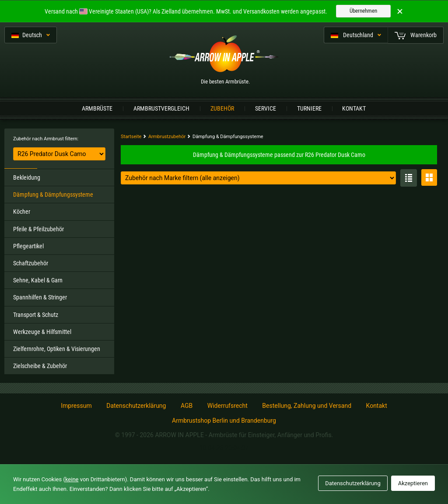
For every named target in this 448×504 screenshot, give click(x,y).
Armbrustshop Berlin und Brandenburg (224, 421)
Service (266, 108)
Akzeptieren (413, 483)
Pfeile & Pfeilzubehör (38, 229)
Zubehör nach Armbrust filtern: (46, 139)
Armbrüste (97, 108)
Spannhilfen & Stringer (40, 297)
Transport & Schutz (36, 315)
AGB (187, 406)
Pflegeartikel (28, 246)
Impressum (76, 406)
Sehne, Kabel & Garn (38, 280)
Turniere (309, 108)
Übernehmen (363, 11)
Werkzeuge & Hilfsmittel (42, 332)
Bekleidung (27, 177)
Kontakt (354, 108)
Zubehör (222, 108)
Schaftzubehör (31, 263)
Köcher (22, 212)
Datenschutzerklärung (136, 406)
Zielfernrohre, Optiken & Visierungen (57, 349)
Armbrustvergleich (161, 108)
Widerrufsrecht (227, 406)
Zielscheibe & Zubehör (40, 366)
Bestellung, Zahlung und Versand (307, 406)
